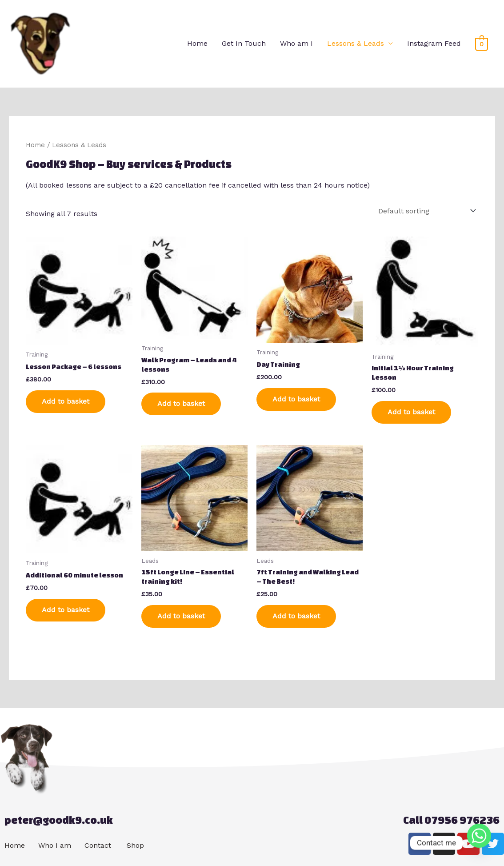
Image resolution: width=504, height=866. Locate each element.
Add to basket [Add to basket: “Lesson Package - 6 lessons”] (66, 401)
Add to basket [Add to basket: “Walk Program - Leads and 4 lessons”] (181, 403)
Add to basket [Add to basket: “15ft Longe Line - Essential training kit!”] (181, 616)
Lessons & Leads (356, 43)
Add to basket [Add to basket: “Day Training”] (296, 399)
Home (197, 43)
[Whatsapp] (479, 843)
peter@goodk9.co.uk (59, 820)
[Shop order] (425, 211)
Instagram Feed (434, 43)
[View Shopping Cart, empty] (482, 44)
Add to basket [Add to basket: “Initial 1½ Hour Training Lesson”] (411, 412)
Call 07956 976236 (451, 820)
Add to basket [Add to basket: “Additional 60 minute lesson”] (66, 610)
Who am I (296, 43)
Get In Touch (244, 43)
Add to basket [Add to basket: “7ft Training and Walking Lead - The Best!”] (296, 616)
